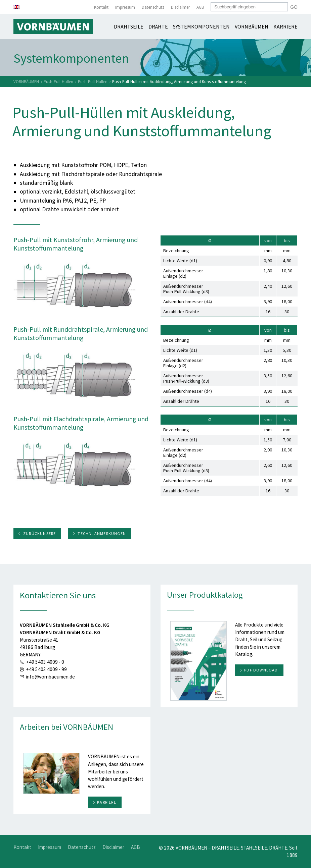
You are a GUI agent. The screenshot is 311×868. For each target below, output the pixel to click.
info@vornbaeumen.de (50, 677)
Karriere (285, 26)
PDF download (261, 670)
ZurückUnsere (37, 533)
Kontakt (101, 7)
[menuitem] (16, 7)
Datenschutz (153, 7)
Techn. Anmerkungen (99, 533)
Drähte (158, 26)
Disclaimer (180, 7)
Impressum (125, 7)
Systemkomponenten (201, 26)
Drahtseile (129, 26)
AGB (200, 7)
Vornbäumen (252, 26)
